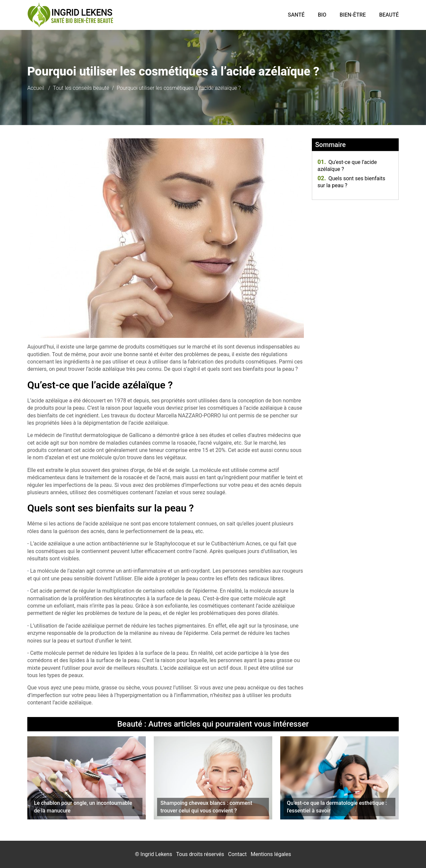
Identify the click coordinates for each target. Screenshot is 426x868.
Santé (296, 15)
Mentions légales (271, 854)
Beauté (389, 15)
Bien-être (353, 15)
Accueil (36, 88)
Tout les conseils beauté (81, 88)
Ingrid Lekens (156, 854)
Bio (322, 15)
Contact (237, 854)
